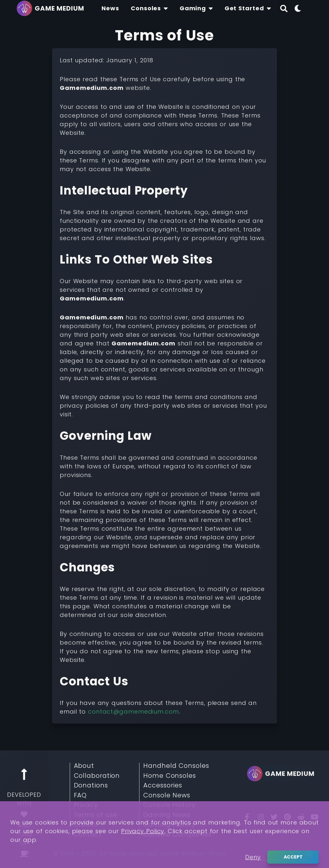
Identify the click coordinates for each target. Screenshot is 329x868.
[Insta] (261, 817)
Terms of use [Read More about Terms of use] (96, 815)
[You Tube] (315, 817)
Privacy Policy (143, 852)
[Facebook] (247, 817)
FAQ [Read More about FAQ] (80, 795)
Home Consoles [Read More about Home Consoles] (170, 776)
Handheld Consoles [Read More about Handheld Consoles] (176, 766)
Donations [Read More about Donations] (91, 786)
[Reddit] (301, 817)
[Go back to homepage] (52, 8)
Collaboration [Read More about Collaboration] (97, 776)
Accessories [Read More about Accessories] (163, 786)
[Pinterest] (288, 817)
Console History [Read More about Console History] (169, 805)
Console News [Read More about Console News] (167, 795)
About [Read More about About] (84, 766)
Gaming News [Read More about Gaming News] (167, 815)
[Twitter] (274, 817)
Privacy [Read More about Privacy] (86, 805)
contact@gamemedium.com (133, 712)
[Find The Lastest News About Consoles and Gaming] (110, 8)
